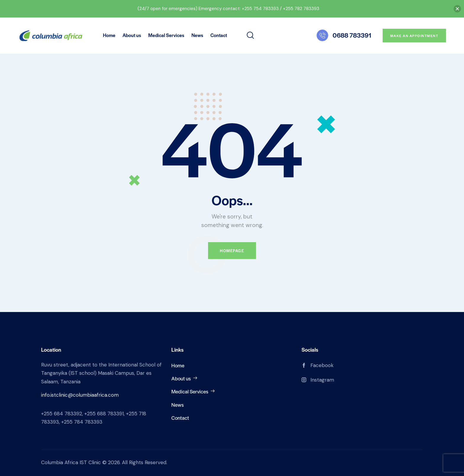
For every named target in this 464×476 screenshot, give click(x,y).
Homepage (232, 251)
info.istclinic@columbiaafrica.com (80, 395)
